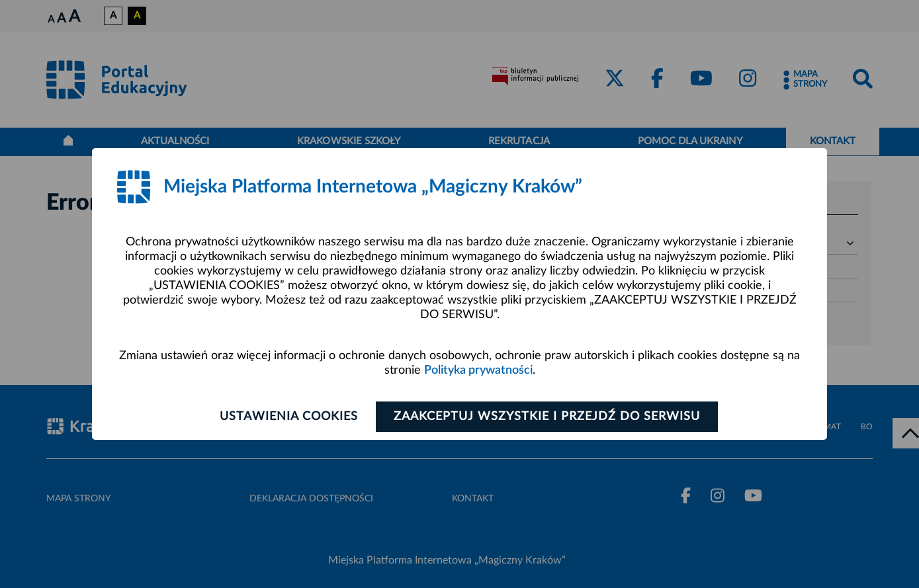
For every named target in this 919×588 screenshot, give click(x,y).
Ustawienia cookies (289, 417)
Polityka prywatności (478, 370)
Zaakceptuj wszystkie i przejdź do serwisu (547, 417)
